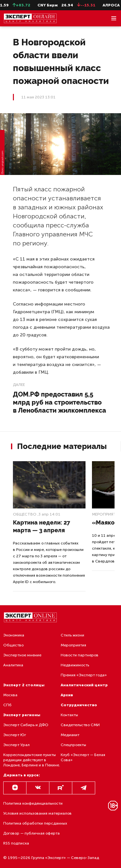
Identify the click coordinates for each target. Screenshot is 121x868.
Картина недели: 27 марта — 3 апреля (41, 526)
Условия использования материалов (37, 813)
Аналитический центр (84, 685)
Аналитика (13, 665)
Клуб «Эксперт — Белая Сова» (83, 757)
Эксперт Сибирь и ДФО (26, 725)
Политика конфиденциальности (33, 803)
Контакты (69, 715)
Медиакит (70, 735)
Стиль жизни (72, 635)
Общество (25, 514)
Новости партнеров (80, 655)
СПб (7, 705)
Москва (10, 695)
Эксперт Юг (15, 735)
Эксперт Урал (16, 745)
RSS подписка (16, 843)
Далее (19, 385)
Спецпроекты (73, 745)
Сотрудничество (79, 705)
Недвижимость (75, 665)
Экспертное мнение (22, 655)
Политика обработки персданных (35, 823)
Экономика (14, 635)
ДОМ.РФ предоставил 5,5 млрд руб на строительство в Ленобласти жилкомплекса (60, 402)
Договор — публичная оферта (31, 833)
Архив (67, 695)
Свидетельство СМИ (80, 725)
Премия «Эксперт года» (84, 675)
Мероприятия (73, 645)
